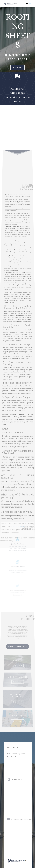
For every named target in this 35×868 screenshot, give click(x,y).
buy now (16, 67)
